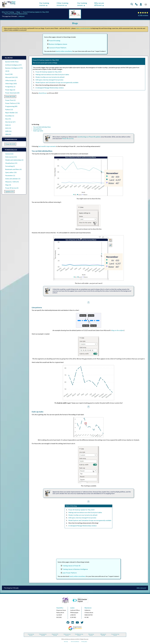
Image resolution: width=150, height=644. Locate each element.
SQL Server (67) (10, 122)
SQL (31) (8, 119)
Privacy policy (84, 642)
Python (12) (9, 110)
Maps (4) (8, 185)
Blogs (18, 12)
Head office (60, 608)
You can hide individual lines (42, 127)
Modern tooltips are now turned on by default (50, 77)
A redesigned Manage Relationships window (50, 88)
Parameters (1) (10, 175)
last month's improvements (47, 146)
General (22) (9, 154)
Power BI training (54, 41)
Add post (22, 16)
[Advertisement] (88, 109)
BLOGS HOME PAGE (12, 62)
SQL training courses (91, 635)
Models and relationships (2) (14, 160)
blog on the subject (118, 330)
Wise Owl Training (8, 12)
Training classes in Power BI (71, 566)
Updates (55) (10, 192)
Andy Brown (43, 93)
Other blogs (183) (11, 84)
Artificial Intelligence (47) (13, 65)
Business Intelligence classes (58, 44)
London (72, 608)
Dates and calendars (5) (13, 179)
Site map (66, 642)
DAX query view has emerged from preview (49, 80)
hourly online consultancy (64, 51)
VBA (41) (8, 134)
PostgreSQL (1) (10, 87)
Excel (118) (9, 74)
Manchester (88, 608)
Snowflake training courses (79, 635)
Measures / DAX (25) (12, 182)
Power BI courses (68, 138)
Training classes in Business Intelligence (75, 569)
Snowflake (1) (10, 116)
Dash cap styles (38, 131)
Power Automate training (43, 635)
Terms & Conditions (75, 642)
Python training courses (67, 635)
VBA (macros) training (103, 635)
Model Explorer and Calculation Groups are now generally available (57, 82)
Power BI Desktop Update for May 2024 (36, 12)
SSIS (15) (8, 128)
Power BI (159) (10, 96)
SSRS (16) (8, 131)
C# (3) (7, 71)
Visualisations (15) (11, 163)
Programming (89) (11, 106)
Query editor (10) (11, 172)
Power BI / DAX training (55, 635)
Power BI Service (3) (12, 188)
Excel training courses (31, 635)
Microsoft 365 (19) (11, 77)
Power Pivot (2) (10, 100)
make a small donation (83, 28)
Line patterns (37, 129)
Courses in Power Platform (58, 48)
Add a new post (141, 588)
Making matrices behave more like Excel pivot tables (52, 75)
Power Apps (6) (10, 90)
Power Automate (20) (12, 93)
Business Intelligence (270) (14, 68)
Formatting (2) (10, 166)
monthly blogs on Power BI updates (89, 137)
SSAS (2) (8, 125)
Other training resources (62, 4)
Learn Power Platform (69, 573)
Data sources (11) (11, 157)
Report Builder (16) (11, 113)
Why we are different (99, 4)
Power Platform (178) (12, 103)
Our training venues (82, 4)
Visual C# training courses (115, 635)
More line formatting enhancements (16, 14)
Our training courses (44, 4)
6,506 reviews (143, 15)
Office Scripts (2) (11, 80)
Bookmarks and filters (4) (13, 169)
